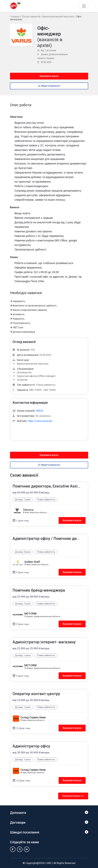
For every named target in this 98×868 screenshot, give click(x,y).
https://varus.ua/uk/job (40, 421)
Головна (15, 17)
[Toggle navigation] (84, 6)
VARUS (40, 411)
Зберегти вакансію (49, 86)
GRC (49, 863)
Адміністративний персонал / (59, 17)
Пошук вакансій (31, 17)
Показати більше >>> (73, 796)
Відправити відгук (49, 76)
